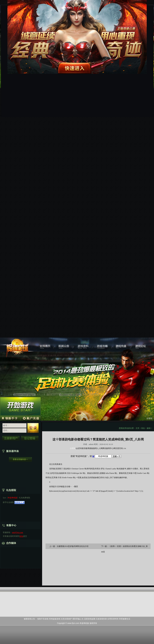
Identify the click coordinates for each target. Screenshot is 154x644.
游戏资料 (84, 345)
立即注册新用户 (11, 438)
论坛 (21, 536)
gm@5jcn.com (18, 532)
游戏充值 (122, 345)
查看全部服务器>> (20, 459)
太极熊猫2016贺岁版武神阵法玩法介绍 (73, 546)
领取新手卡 (10, 418)
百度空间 (119, 448)
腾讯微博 (106, 448)
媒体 (149, 428)
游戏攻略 (103, 345)
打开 (15, 629)
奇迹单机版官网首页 (45, 345)
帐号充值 (30, 418)
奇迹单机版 (18, 345)
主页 (137, 428)
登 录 (33, 428)
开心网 (113, 448)
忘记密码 (30, 438)
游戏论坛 (142, 345)
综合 (143, 428)
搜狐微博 (93, 448)
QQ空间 (79, 448)
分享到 (73, 448)
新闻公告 (64, 345)
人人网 (100, 448)
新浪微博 (86, 448)
